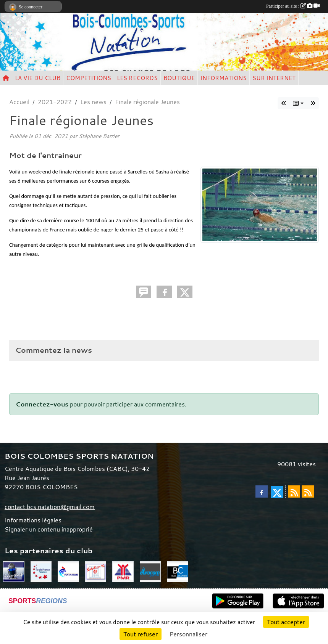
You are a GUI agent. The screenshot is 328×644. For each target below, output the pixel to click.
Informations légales (33, 520)
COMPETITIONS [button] (89, 78)
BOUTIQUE (179, 78)
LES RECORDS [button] (137, 78)
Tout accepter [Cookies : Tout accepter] (286, 622)
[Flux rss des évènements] (308, 491)
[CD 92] (96, 571)
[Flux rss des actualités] (294, 491)
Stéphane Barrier (99, 136)
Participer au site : (293, 6)
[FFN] (68, 571)
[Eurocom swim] (150, 571)
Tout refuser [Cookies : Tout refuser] (141, 634)
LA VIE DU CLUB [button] (38, 78)
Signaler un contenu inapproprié (49, 529)
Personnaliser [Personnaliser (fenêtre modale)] (188, 634)
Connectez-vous (42, 404)
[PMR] (123, 571)
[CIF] (41, 571)
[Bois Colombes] (178, 571)
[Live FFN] (14, 571)
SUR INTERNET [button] (274, 78)
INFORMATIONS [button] (224, 78)
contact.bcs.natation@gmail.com (50, 507)
